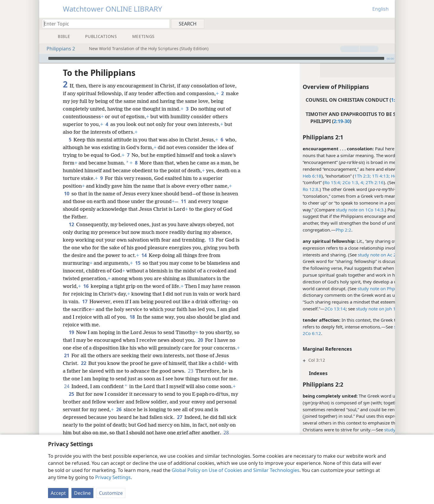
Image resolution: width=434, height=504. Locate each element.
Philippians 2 (58, 49)
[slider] (216, 58)
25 (71, 402)
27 (185, 425)
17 (110, 302)
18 (166, 317)
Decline (82, 493)
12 (71, 224)
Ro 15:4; (295, 182)
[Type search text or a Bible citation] (103, 24)
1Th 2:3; (324, 176)
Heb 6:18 (274, 176)
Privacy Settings (113, 477)
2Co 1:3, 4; (315, 182)
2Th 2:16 (336, 182)
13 (211, 240)
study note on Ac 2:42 (342, 255)
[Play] (43, 58)
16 (94, 286)
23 (217, 371)
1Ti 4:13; (342, 176)
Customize (111, 493)
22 (104, 363)
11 (201, 201)
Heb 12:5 (362, 176)
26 (140, 417)
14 (156, 255)
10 (67, 194)
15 (138, 263)
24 (120, 386)
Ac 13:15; (380, 169)
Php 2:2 (305, 230)
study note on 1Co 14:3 (321, 210)
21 (94, 355)
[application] (217, 58)
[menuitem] (388, 23)
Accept (58, 493)
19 (71, 332)
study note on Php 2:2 (342, 288)
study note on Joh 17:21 (342, 309)
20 (207, 340)
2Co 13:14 (297, 309)
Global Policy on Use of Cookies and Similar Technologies (236, 470)
